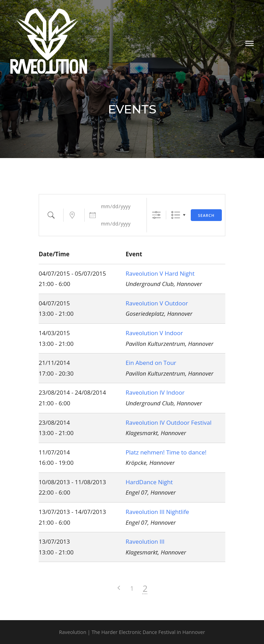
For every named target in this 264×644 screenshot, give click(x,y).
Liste (176, 215)
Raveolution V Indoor (154, 333)
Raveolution (49, 68)
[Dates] (120, 206)
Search (206, 215)
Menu (249, 43)
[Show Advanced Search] (156, 215)
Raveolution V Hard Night (160, 273)
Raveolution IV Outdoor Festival (169, 422)
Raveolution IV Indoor (155, 392)
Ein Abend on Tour (151, 363)
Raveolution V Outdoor (157, 303)
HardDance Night (149, 482)
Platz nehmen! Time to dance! (166, 452)
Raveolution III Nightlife (158, 512)
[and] (120, 224)
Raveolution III (145, 541)
